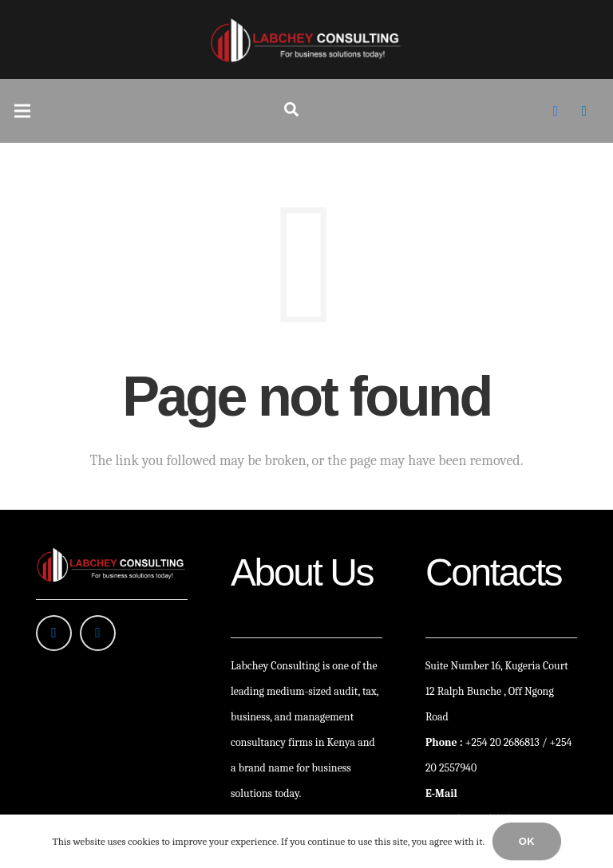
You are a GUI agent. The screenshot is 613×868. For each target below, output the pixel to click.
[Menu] (23, 111)
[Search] (291, 111)
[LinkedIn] (584, 111)
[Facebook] (556, 111)
